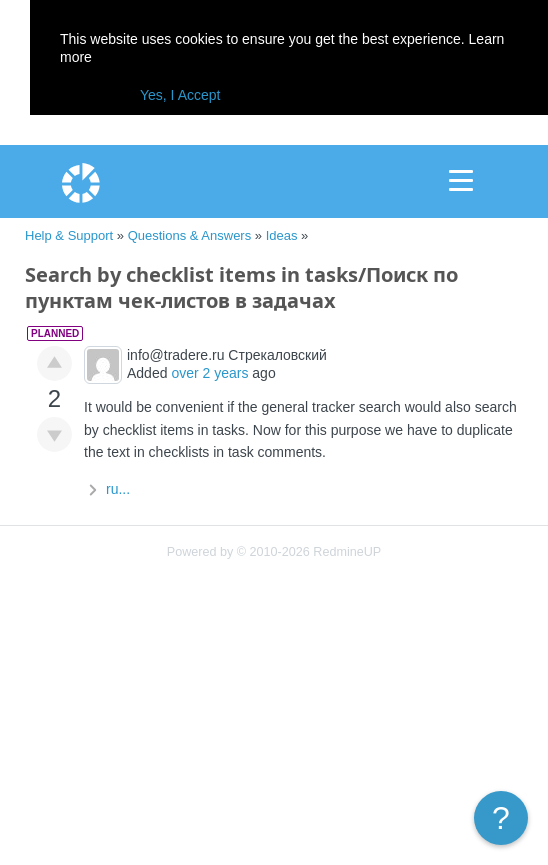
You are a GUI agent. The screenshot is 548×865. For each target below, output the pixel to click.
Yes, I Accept (180, 95)
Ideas (282, 235)
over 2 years (209, 373)
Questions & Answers (190, 235)
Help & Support (69, 235)
